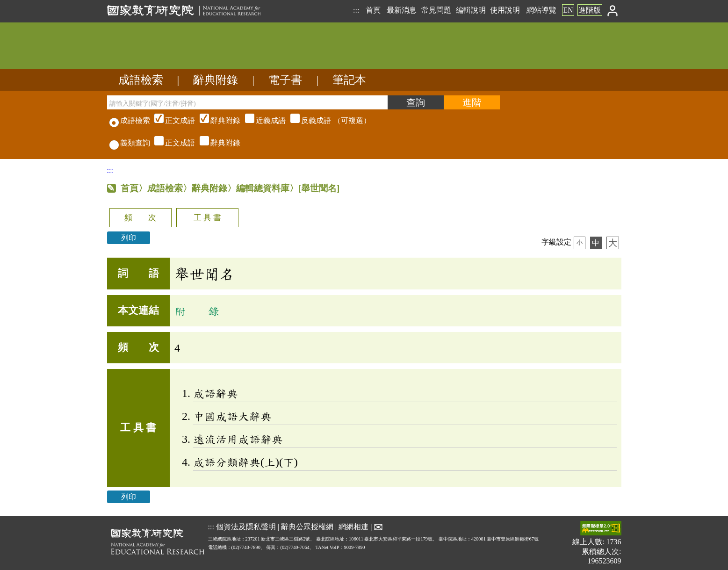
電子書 (285, 80)
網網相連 (353, 527)
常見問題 (436, 10)
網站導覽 (541, 10)
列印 (129, 238)
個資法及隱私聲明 (246, 527)
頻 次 (140, 218)
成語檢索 (141, 80)
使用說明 (505, 10)
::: (356, 10)
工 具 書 (207, 218)
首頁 (373, 10)
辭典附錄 (216, 80)
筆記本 (349, 80)
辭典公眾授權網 (307, 527)
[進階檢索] (472, 102)
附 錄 (197, 311)
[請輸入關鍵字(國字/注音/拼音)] (247, 102)
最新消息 (402, 10)
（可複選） (261, 120)
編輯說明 (471, 10)
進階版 (590, 10)
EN (568, 10)
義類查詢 (130, 143)
